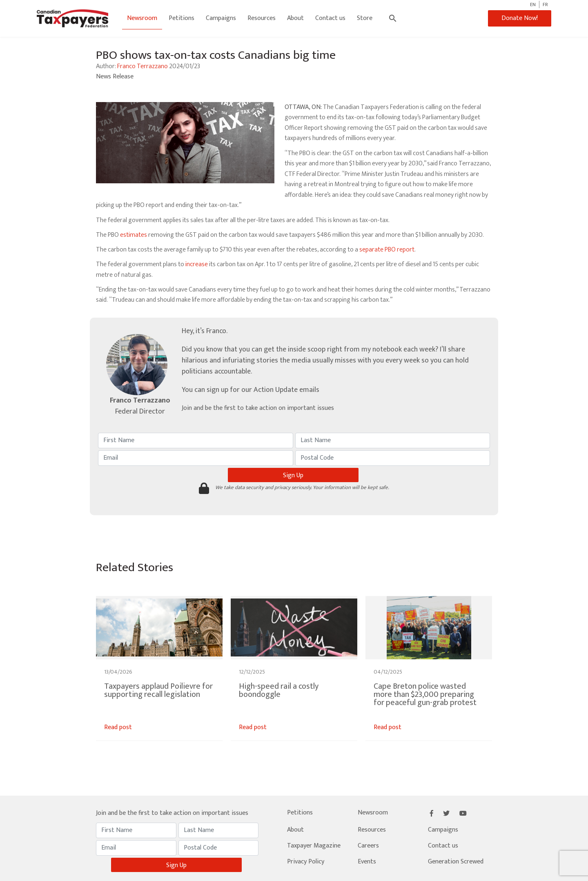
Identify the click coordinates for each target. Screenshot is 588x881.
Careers (368, 846)
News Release (115, 77)
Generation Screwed (456, 862)
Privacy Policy (306, 862)
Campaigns (221, 18)
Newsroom (142, 18)
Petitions (182, 18)
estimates (134, 235)
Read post (118, 727)
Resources (262, 18)
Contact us (330, 18)
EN (533, 4)
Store (365, 18)
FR (545, 4)
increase (197, 264)
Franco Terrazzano (143, 66)
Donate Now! (520, 18)
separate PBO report (387, 250)
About (295, 18)
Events (367, 862)
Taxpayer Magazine (314, 846)
